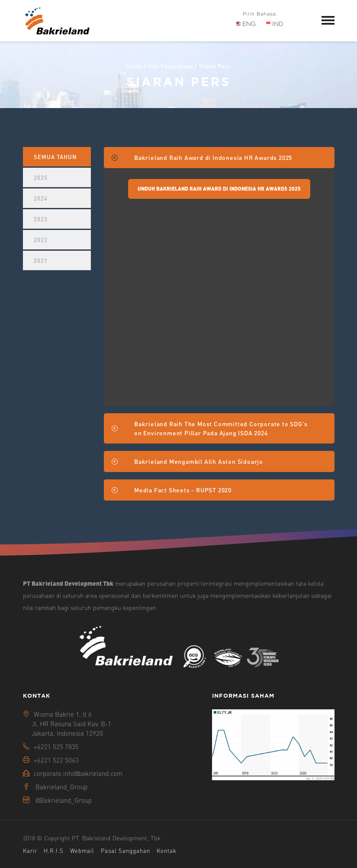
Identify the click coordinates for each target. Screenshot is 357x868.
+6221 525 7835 (56, 747)
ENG (246, 24)
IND (275, 24)
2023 (41, 219)
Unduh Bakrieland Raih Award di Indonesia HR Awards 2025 (219, 189)
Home (134, 66)
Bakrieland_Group (61, 787)
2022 (41, 240)
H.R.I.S (54, 850)
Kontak (167, 850)
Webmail (82, 850)
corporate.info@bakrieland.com (78, 773)
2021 (41, 260)
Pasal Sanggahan (125, 850)
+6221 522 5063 (56, 760)
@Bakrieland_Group (64, 800)
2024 (41, 198)
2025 (41, 177)
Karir (30, 850)
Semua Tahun (55, 157)
